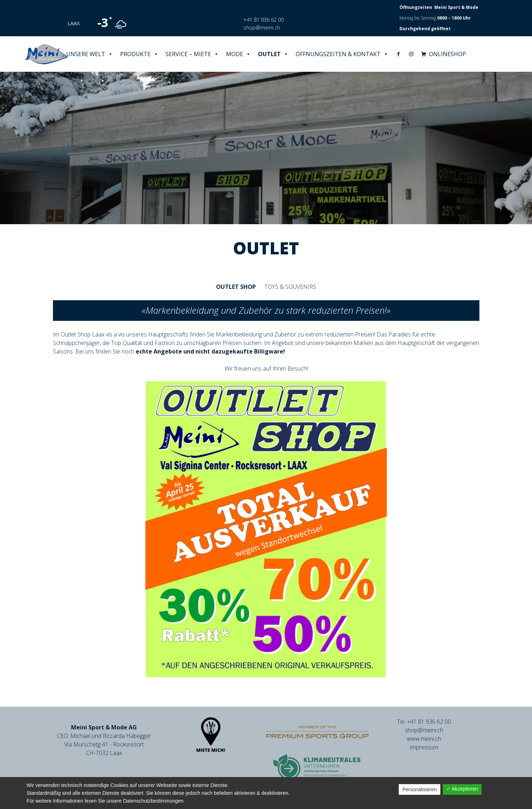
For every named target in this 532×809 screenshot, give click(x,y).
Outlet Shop (236, 287)
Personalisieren (420, 789)
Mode (238, 54)
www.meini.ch (424, 739)
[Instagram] (411, 54)
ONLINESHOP (447, 54)
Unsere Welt (90, 54)
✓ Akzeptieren (462, 789)
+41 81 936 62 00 (264, 20)
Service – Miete (192, 54)
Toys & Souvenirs (290, 287)
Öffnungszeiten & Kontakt (342, 54)
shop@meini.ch (262, 27)
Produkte (139, 54)
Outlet (273, 54)
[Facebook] (398, 54)
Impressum (424, 747)
